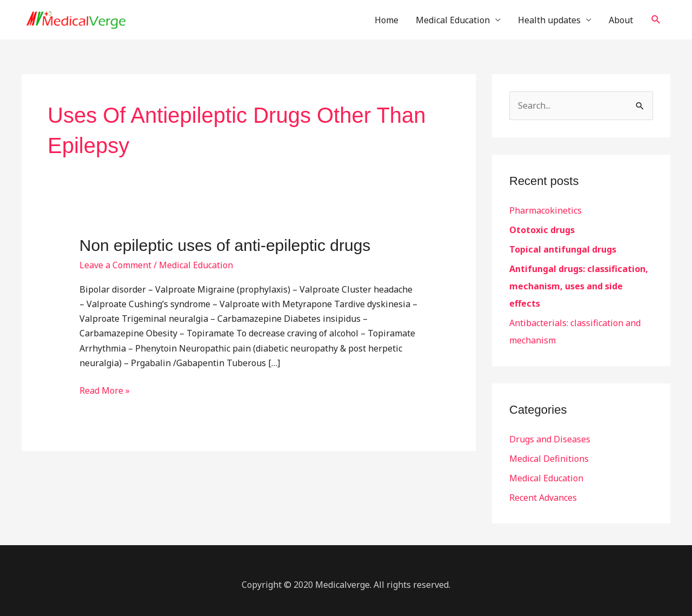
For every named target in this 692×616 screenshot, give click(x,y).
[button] (656, 20)
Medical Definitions (549, 459)
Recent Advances (543, 498)
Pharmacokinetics (545, 210)
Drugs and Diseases (550, 439)
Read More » (105, 390)
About (621, 20)
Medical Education (453, 20)
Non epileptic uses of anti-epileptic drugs (225, 245)
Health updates (549, 20)
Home (387, 20)
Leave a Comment (115, 265)
